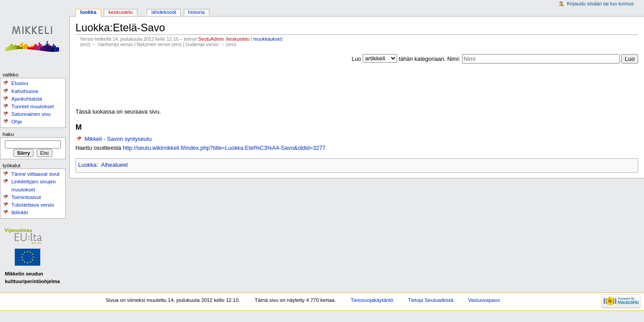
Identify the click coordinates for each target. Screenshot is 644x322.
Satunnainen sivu (31, 114)
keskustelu (238, 39)
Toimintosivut (26, 197)
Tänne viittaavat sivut (35, 174)
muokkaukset (268, 39)
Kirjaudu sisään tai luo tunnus (600, 4)
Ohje (17, 122)
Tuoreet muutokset (32, 106)
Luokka (87, 165)
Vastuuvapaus (484, 300)
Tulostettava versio (33, 205)
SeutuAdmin (211, 39)
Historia (197, 12)
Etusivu (20, 83)
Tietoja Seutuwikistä (430, 300)
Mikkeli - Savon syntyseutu (118, 139)
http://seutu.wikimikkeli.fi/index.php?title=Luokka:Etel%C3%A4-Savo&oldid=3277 (224, 148)
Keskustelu (121, 12)
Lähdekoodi (163, 12)
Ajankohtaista (27, 99)
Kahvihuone (25, 91)
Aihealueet (114, 165)
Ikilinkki (19, 212)
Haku (8, 134)
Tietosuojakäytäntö (372, 300)
